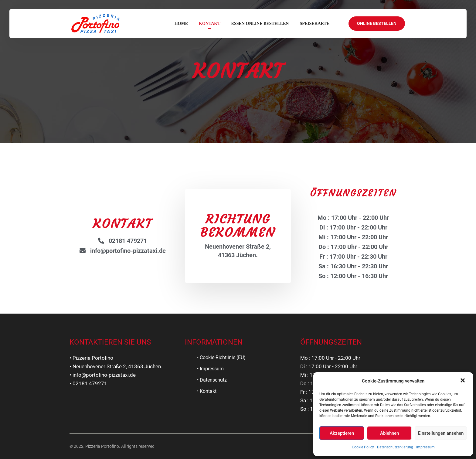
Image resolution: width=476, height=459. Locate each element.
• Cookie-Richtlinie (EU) (221, 357)
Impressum (425, 447)
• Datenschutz (212, 380)
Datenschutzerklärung (395, 447)
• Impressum (210, 369)
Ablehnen (389, 433)
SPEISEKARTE (314, 24)
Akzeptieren (342, 433)
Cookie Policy (363, 447)
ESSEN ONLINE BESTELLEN (260, 24)
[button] (463, 381)
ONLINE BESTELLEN (377, 23)
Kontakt (210, 24)
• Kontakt (207, 391)
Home (181, 24)
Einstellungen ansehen (441, 433)
